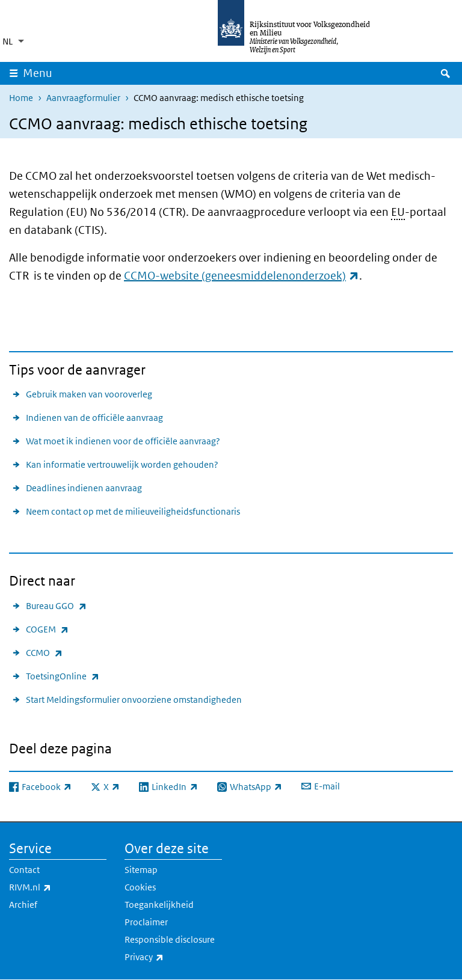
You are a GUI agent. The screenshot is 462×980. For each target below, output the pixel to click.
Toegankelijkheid (159, 905)
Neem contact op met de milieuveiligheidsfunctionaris (133, 511)
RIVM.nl (57, 887)
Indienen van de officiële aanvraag (94, 418)
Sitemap (141, 870)
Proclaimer (146, 922)
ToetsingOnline (63, 676)
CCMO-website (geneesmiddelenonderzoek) (242, 276)
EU (398, 212)
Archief (23, 905)
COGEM (47, 629)
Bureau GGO (56, 606)
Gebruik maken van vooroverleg (89, 394)
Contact (24, 870)
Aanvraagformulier (83, 98)
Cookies (140, 887)
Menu (38, 73)
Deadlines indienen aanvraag (84, 488)
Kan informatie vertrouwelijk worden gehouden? (122, 464)
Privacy (171, 957)
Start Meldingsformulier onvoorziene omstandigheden (134, 700)
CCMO (44, 653)
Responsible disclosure (170, 939)
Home (21, 98)
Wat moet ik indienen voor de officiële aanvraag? (123, 441)
